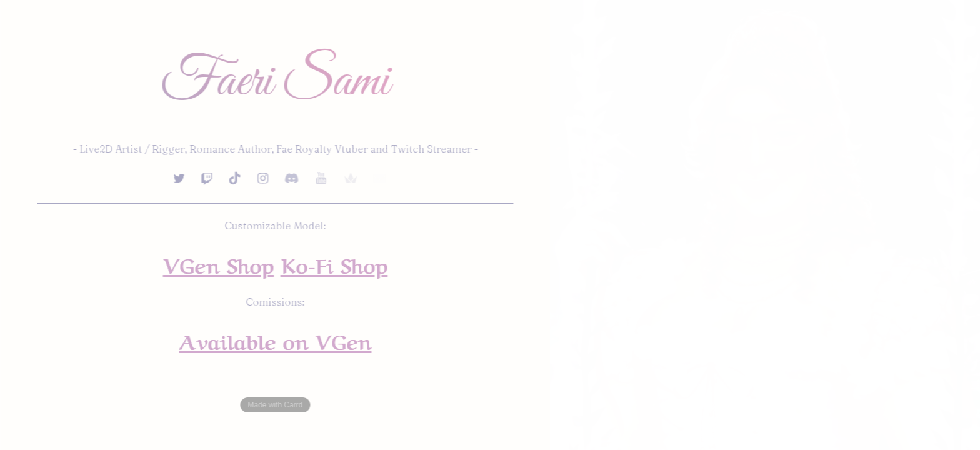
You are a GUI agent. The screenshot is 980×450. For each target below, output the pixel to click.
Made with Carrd (276, 405)
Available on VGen (276, 340)
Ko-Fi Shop (335, 264)
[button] (179, 178)
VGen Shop (219, 264)
